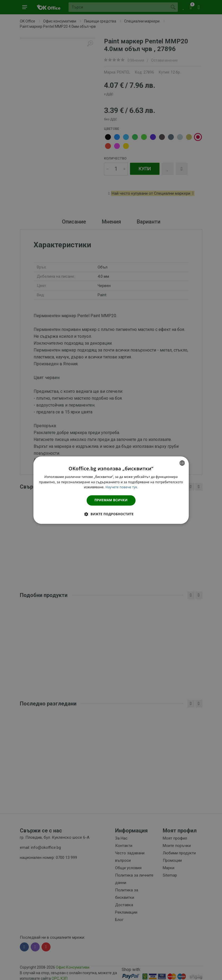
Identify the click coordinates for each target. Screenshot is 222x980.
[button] (111, 514)
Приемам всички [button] (111, 500)
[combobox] (182, 463)
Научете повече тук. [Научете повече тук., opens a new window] (122, 487)
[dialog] (111, 490)
